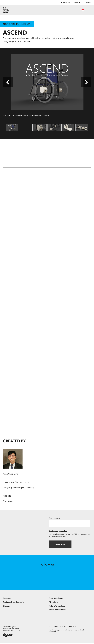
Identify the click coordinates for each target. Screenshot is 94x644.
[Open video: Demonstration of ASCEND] (26, 128)
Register (77, 2)
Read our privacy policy (58, 532)
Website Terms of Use (57, 607)
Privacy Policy (54, 603)
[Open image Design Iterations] (82, 128)
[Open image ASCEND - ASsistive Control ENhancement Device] (12, 128)
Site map (6, 607)
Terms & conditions (56, 599)
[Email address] (69, 524)
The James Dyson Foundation (14, 603)
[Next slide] (86, 83)
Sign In (88, 2)
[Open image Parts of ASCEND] (68, 128)
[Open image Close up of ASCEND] (40, 128)
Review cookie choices (57, 610)
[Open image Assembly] (54, 128)
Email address (55, 519)
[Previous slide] (8, 83)
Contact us (65, 2)
